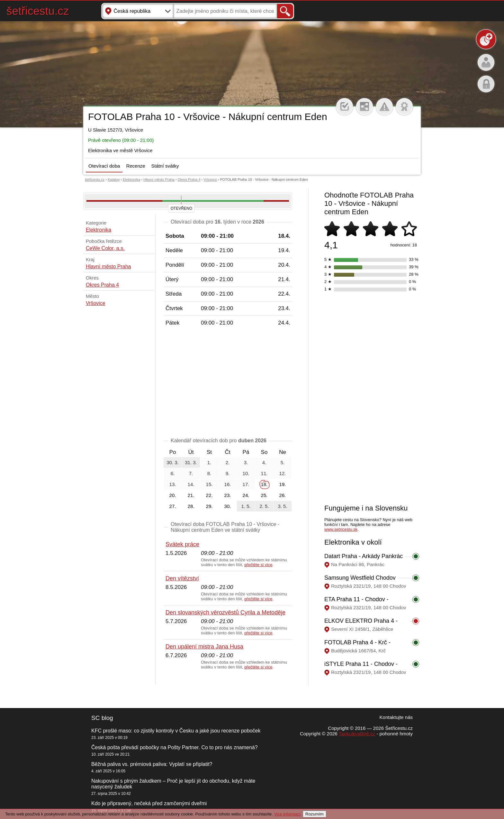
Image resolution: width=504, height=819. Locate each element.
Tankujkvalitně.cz (357, 734)
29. (209, 506)
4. (264, 462)
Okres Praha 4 (189, 179)
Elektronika (131, 179)
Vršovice (210, 179)
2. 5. (264, 506)
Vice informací (287, 814)
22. (209, 495)
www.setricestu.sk (341, 529)
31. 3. (191, 462)
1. (209, 462)
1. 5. (246, 506)
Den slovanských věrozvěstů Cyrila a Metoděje (225, 612)
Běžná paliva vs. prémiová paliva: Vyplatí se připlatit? (152, 764)
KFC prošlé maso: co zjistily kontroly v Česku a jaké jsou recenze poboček (176, 731)
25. (264, 495)
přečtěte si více (258, 565)
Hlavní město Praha (159, 179)
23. (228, 495)
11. (264, 473)
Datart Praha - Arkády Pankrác (364, 556)
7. (191, 473)
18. (264, 484)
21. (191, 495)
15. (209, 484)
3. (246, 462)
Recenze (135, 166)
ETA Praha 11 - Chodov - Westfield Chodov (356, 603)
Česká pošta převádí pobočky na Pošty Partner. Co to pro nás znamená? (175, 747)
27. (173, 506)
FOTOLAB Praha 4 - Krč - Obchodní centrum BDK (357, 646)
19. (283, 484)
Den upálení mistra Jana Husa (204, 647)
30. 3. (173, 462)
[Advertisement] (228, 383)
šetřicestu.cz (38, 11)
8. (209, 473)
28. (191, 506)
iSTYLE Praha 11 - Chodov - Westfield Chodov (361, 667)
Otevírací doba (104, 166)
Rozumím (315, 814)
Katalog (114, 179)
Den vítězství (182, 578)
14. (191, 484)
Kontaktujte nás (396, 717)
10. (246, 473)
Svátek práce (182, 544)
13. (173, 484)
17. (246, 484)
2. (228, 462)
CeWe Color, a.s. (105, 248)
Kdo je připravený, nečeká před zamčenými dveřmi (149, 803)
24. (246, 495)
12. (283, 473)
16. (228, 484)
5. (283, 462)
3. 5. (282, 506)
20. (173, 495)
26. (283, 495)
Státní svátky (165, 166)
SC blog (102, 718)
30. (228, 506)
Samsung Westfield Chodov (360, 578)
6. (173, 473)
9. (228, 473)
